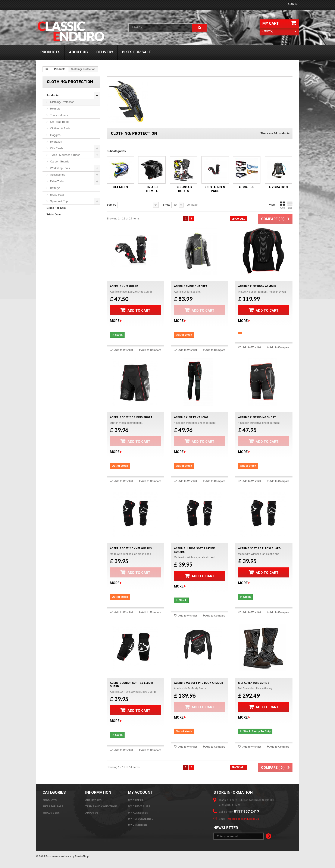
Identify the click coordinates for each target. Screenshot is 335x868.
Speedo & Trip (59, 201)
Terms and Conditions (101, 807)
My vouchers (137, 825)
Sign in (293, 4)
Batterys (55, 188)
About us (78, 52)
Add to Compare (151, 350)
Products (50, 52)
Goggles (55, 135)
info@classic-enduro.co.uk (243, 819)
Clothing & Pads (60, 128)
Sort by (111, 205)
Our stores (93, 800)
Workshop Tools (60, 168)
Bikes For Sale (136, 52)
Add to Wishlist (123, 350)
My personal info (141, 819)
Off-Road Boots (59, 122)
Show (167, 205)
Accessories (57, 175)
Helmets (55, 109)
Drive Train (56, 181)
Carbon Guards (59, 161)
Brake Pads (57, 195)
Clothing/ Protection (62, 102)
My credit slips (139, 807)
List (290, 205)
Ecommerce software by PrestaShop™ (68, 856)
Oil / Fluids (56, 148)
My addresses (138, 813)
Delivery (105, 52)
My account (140, 792)
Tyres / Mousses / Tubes (65, 155)
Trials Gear (54, 214)
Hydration (56, 142)
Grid (282, 205)
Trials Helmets (59, 115)
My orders (135, 800)
